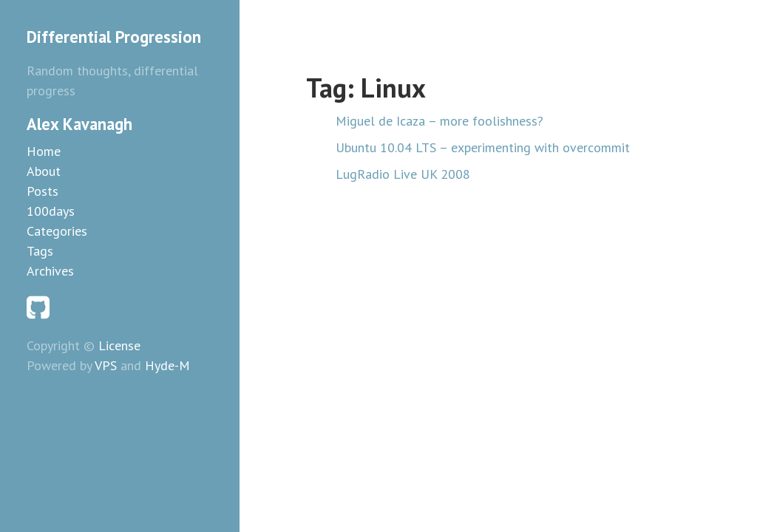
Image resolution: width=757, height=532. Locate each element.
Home (44, 151)
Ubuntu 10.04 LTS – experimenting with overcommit (483, 147)
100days (51, 211)
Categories (57, 231)
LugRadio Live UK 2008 (403, 174)
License (119, 345)
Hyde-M (167, 365)
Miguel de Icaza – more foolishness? (439, 121)
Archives (50, 271)
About (44, 171)
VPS (106, 365)
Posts (43, 191)
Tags (40, 251)
